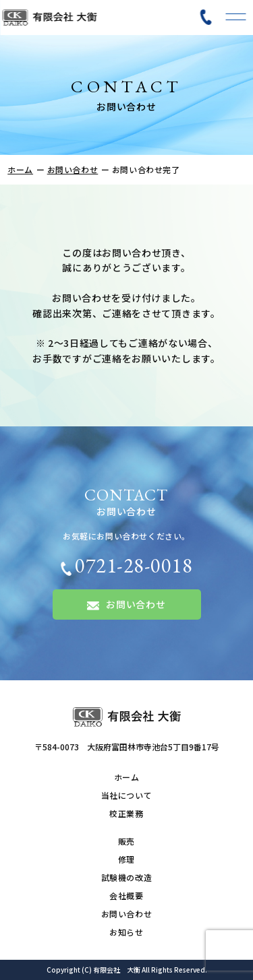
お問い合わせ (73, 169)
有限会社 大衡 (117, 970)
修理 (126, 859)
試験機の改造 (127, 877)
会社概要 (126, 895)
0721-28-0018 (126, 565)
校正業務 (126, 813)
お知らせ (126, 932)
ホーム (20, 169)
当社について (127, 795)
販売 (126, 841)
